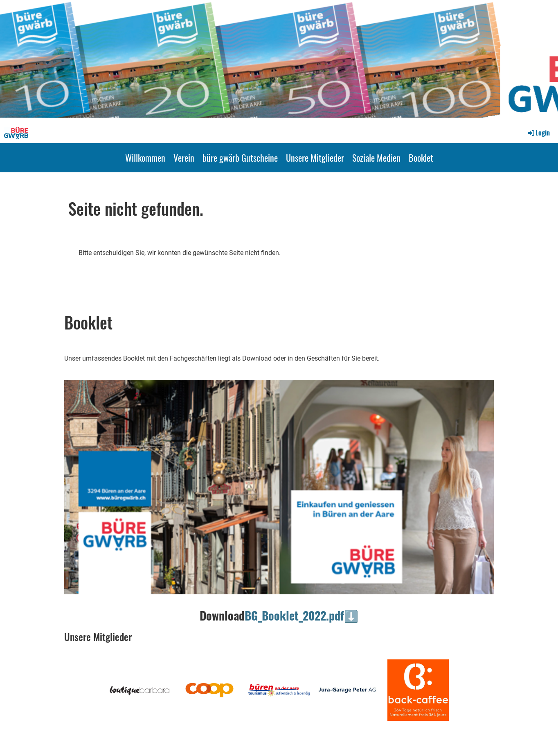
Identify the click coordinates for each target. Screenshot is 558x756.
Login (538, 133)
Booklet (421, 158)
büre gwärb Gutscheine (240, 158)
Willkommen (145, 158)
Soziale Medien (376, 158)
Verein (184, 158)
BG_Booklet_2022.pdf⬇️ (301, 615)
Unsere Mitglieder (315, 158)
